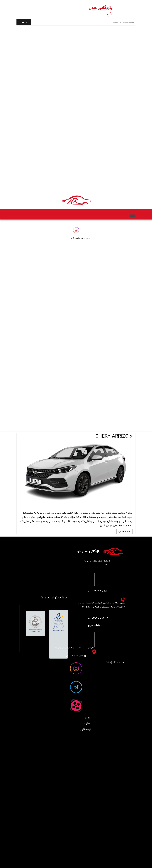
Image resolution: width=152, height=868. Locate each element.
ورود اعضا (86, 238)
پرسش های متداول (76, 656)
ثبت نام (75, 238)
